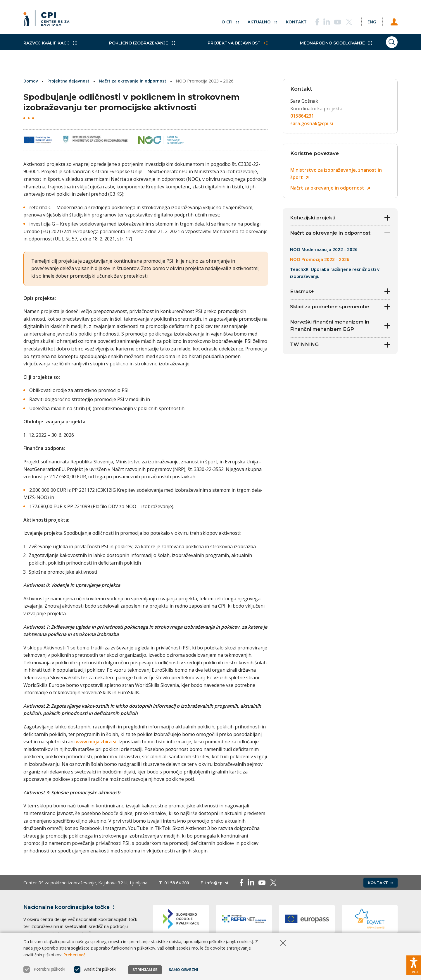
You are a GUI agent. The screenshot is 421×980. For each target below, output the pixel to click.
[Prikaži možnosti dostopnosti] (414, 964)
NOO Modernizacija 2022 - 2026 (324, 251)
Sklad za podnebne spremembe (340, 310)
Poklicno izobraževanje (136, 50)
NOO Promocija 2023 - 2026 (320, 261)
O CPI (223, 20)
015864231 (302, 116)
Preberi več (74, 955)
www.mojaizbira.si (96, 742)
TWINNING (340, 351)
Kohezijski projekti (340, 218)
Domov (31, 81)
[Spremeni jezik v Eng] (368, 20)
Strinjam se (145, 970)
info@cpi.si (220, 883)
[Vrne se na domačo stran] (49, 20)
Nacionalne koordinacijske (71, 907)
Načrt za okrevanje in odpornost (135, 81)
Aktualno (256, 20)
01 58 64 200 (178, 883)
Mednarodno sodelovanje (318, 50)
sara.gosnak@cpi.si (312, 123)
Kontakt (290, 20)
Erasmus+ (340, 294)
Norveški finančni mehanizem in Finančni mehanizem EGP (340, 331)
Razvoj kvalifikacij (50, 50)
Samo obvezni (184, 970)
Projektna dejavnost (226, 50)
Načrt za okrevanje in (330, 188)
